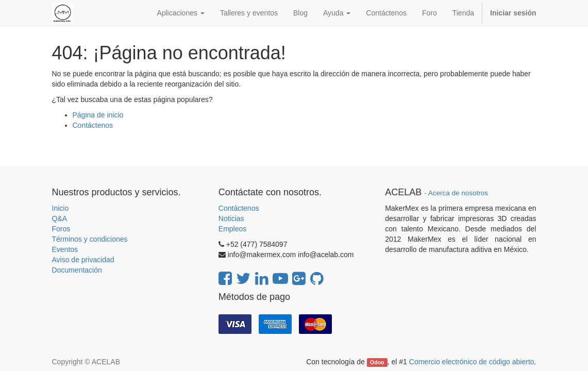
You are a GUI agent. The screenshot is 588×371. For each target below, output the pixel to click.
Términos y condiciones (90, 239)
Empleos (232, 229)
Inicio (61, 208)
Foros (61, 229)
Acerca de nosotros (458, 193)
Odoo (377, 362)
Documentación (77, 270)
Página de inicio (98, 115)
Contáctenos (93, 125)
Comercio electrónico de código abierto (472, 362)
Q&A (60, 218)
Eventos (65, 249)
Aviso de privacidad (83, 260)
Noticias (231, 218)
